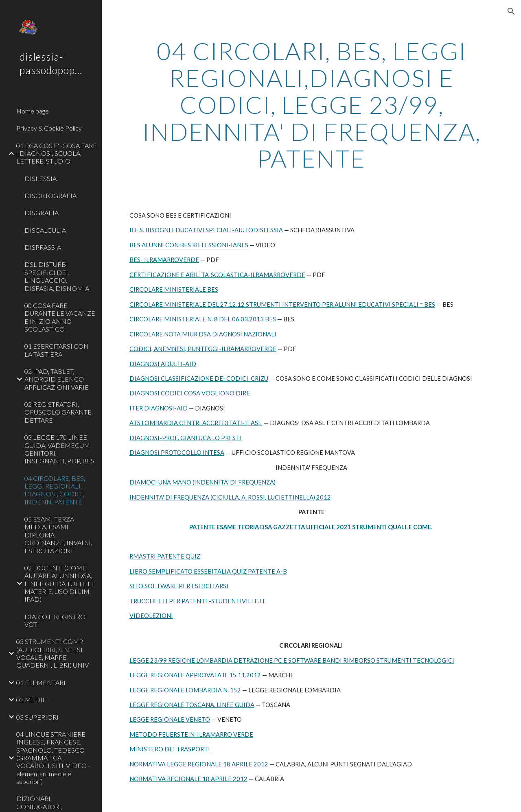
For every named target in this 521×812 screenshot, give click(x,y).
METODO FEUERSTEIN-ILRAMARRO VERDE (191, 735)
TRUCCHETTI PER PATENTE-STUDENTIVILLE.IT (197, 601)
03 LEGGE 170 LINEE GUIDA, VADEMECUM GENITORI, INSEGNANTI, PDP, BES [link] (59, 449)
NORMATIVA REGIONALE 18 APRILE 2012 (188, 779)
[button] (511, 11)
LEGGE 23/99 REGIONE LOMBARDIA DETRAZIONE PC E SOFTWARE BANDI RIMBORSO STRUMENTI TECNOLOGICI (292, 660)
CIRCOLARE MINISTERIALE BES (174, 289)
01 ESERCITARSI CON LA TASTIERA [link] (57, 350)
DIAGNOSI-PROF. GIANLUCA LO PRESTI (186, 438)
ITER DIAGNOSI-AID (159, 408)
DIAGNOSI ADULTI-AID (163, 364)
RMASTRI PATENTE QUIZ (165, 556)
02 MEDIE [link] (31, 700)
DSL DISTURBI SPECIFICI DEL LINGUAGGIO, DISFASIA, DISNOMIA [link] (57, 276)
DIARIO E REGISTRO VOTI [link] (55, 620)
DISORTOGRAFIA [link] (50, 195)
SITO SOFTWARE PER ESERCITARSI (179, 586)
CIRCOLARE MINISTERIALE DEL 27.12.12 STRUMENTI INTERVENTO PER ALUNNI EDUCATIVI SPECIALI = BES (282, 304)
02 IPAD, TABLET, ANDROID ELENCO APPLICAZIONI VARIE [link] (57, 379)
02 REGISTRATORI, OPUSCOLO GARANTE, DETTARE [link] (59, 412)
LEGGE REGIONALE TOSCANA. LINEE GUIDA (192, 705)
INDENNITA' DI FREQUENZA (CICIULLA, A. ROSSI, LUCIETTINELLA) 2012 (230, 497)
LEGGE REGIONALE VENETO (170, 719)
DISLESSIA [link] (40, 178)
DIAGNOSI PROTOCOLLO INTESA (177, 453)
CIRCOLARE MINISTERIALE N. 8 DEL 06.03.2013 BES (203, 319)
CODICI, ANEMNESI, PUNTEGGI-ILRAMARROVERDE (203, 349)
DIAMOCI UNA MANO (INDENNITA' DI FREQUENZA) (202, 482)
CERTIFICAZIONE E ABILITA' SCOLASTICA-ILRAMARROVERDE (217, 275)
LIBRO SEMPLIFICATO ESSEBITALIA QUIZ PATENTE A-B (208, 571)
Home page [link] (33, 111)
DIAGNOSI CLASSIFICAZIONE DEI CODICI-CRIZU (199, 379)
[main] (312, 105)
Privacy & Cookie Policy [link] (49, 128)
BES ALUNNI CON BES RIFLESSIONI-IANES (189, 245)
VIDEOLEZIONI (151, 616)
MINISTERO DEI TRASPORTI (170, 749)
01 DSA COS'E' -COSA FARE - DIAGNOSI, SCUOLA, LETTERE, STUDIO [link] (57, 153)
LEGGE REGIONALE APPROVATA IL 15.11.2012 (195, 675)
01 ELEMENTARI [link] (41, 682)
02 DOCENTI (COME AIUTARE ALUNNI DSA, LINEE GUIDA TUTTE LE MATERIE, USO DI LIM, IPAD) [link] (60, 583)
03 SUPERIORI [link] (37, 717)
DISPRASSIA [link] (43, 247)
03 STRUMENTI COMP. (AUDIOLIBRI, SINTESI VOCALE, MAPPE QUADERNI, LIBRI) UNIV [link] (53, 653)
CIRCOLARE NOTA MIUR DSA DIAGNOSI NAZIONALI (203, 334)
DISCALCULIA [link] (45, 230)
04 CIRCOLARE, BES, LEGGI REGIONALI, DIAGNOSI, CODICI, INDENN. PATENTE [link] (55, 490)
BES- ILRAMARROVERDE (164, 260)
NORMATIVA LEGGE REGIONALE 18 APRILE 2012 (199, 764)
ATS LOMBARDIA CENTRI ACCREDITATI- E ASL (196, 423)
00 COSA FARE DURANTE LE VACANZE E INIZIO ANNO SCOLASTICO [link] (60, 317)
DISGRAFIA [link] (42, 213)
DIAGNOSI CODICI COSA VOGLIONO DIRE (190, 393)
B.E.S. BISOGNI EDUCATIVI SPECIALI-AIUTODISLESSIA (206, 230)
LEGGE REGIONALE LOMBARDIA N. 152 (185, 690)
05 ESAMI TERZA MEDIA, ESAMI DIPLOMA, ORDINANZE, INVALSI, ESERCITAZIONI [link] (58, 535)
